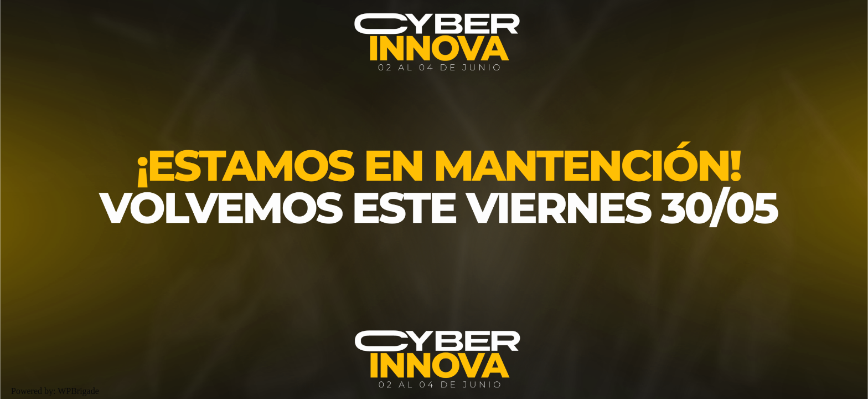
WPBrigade (78, 391)
